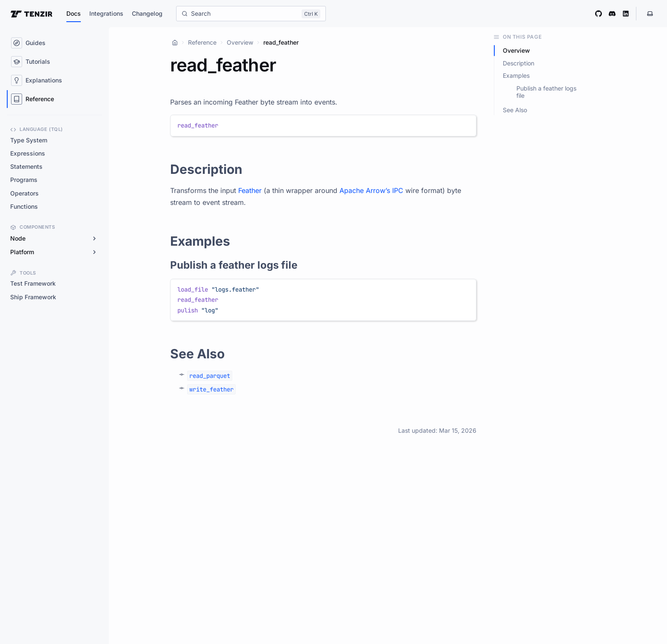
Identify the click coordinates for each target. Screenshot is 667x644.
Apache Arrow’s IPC (371, 190)
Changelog (147, 13)
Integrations (106, 13)
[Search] (251, 14)
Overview (240, 42)
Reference (202, 42)
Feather (250, 190)
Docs (74, 13)
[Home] (175, 43)
